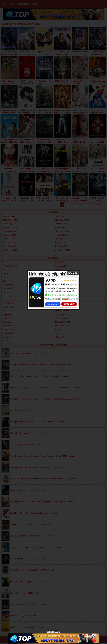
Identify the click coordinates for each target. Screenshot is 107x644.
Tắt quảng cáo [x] (53, 632)
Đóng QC (73, 273)
